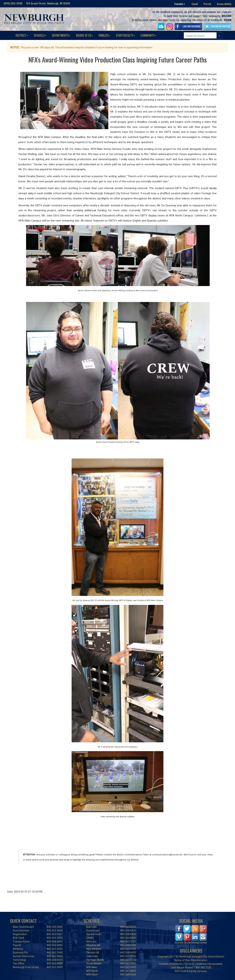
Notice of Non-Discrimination (191, 960)
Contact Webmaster (171, 964)
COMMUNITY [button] (149, 35)
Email (195, 4)
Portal (207, 4)
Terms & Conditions (195, 964)
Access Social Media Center (191, 943)
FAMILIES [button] (104, 35)
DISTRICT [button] (22, 35)
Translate (180, 4)
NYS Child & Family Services (191, 971)
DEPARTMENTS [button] (61, 35)
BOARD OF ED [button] (85, 35)
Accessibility (224, 4)
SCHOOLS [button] (40, 35)
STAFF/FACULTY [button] (125, 35)
